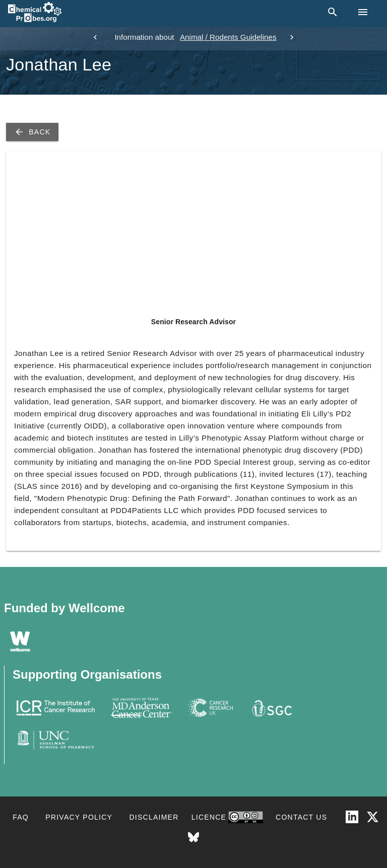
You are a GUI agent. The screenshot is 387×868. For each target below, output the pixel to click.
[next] (292, 37)
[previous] (95, 37)
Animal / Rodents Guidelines (228, 37)
